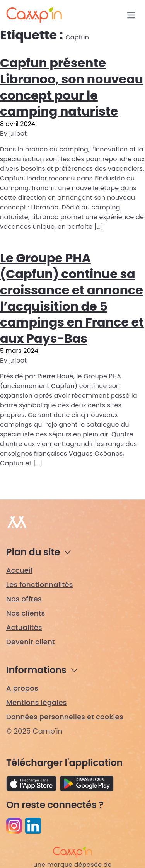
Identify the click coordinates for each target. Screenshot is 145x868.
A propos (22, 688)
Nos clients (26, 613)
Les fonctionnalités (40, 585)
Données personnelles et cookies (65, 717)
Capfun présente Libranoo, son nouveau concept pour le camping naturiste (72, 87)
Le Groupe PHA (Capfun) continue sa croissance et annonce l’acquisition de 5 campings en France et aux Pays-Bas (72, 298)
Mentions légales (37, 702)
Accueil (19, 570)
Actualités (24, 627)
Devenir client (31, 642)
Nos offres (24, 599)
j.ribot (18, 134)
